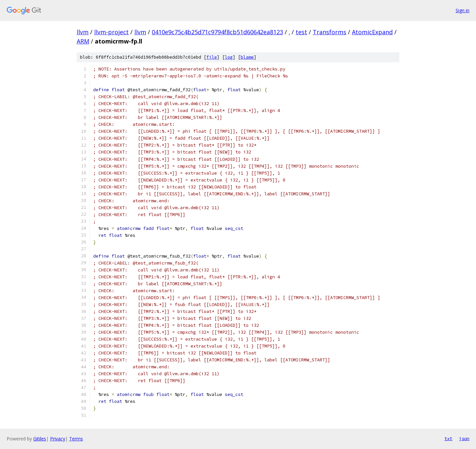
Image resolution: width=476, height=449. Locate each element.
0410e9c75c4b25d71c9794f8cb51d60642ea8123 (217, 32)
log (229, 57)
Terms (76, 439)
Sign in (463, 10)
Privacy (58, 439)
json (464, 438)
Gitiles (40, 439)
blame (247, 57)
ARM (83, 41)
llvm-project (111, 32)
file (212, 57)
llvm (83, 32)
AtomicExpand (372, 32)
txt (448, 438)
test (301, 32)
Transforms (330, 32)
